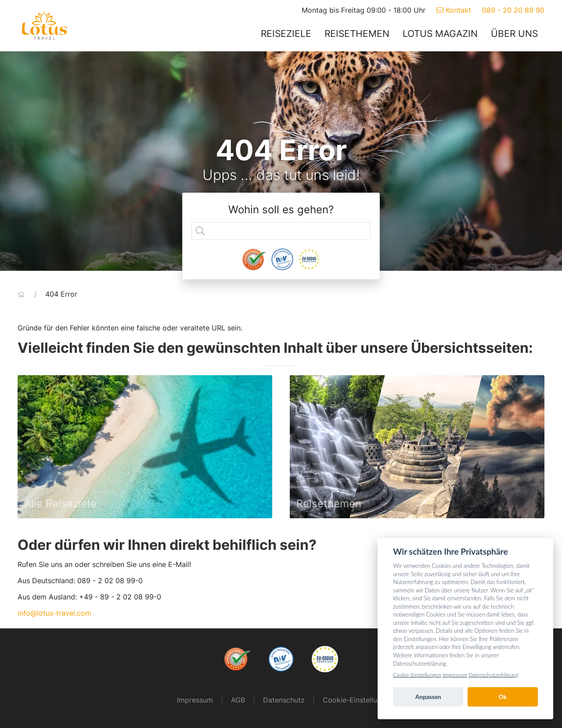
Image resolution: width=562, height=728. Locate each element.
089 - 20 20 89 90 (513, 10)
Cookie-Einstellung (354, 700)
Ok (503, 697)
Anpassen (428, 697)
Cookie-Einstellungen (417, 675)
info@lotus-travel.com (54, 613)
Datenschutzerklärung (493, 675)
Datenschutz (284, 700)
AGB (238, 700)
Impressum (195, 700)
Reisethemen (357, 34)
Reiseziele (286, 34)
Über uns (514, 34)
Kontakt (454, 10)
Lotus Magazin (440, 34)
